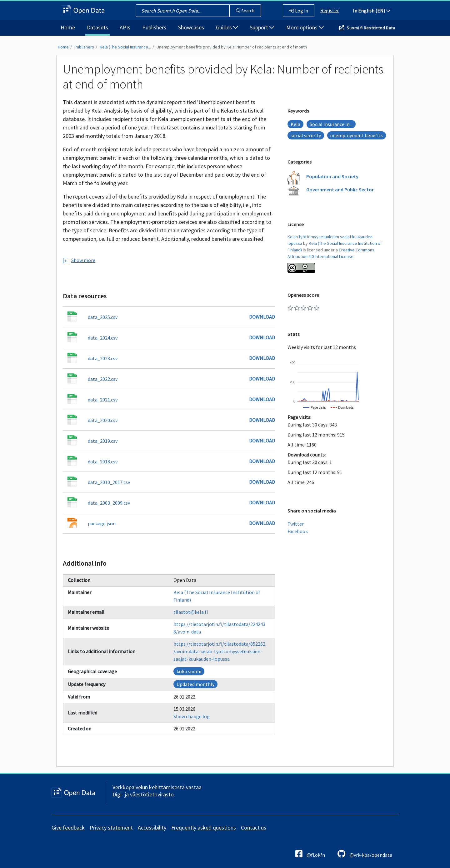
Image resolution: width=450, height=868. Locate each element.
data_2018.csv (103, 462)
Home (68, 27)
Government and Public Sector (340, 189)
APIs (125, 27)
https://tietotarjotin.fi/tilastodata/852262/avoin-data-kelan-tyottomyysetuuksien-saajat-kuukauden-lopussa (219, 651)
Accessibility (152, 828)
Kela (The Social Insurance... (125, 47)
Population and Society (332, 176)
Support (262, 27)
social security (306, 135)
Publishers (154, 27)
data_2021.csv (103, 400)
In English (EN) (372, 11)
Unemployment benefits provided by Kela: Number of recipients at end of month (232, 47)
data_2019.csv (103, 441)
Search (245, 11)
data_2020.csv (103, 420)
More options (305, 27)
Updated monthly (195, 684)
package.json (102, 523)
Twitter (296, 524)
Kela (295, 124)
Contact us (254, 828)
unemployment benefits (357, 135)
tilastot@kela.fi (191, 612)
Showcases (191, 27)
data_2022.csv (103, 379)
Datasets (97, 27)
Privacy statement (111, 828)
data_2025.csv (103, 317)
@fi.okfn (310, 854)
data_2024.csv (103, 338)
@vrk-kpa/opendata (365, 854)
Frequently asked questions (204, 828)
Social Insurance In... (331, 124)
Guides (227, 27)
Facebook (298, 531)
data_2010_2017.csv (109, 482)
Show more (79, 260)
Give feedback (68, 828)
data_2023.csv (103, 358)
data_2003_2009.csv (109, 503)
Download (262, 317)
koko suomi (189, 671)
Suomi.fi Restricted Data (371, 28)
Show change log (192, 716)
